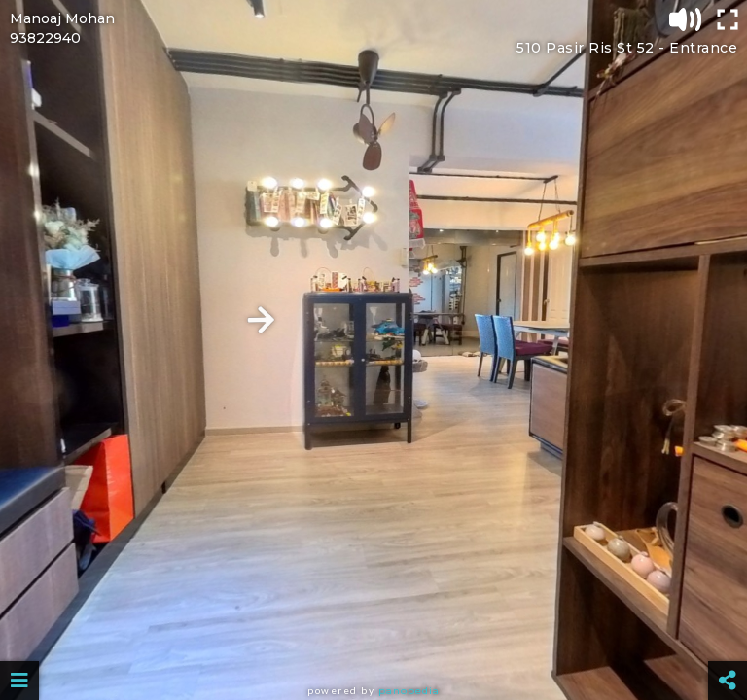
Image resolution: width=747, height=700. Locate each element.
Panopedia (409, 691)
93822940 (45, 38)
